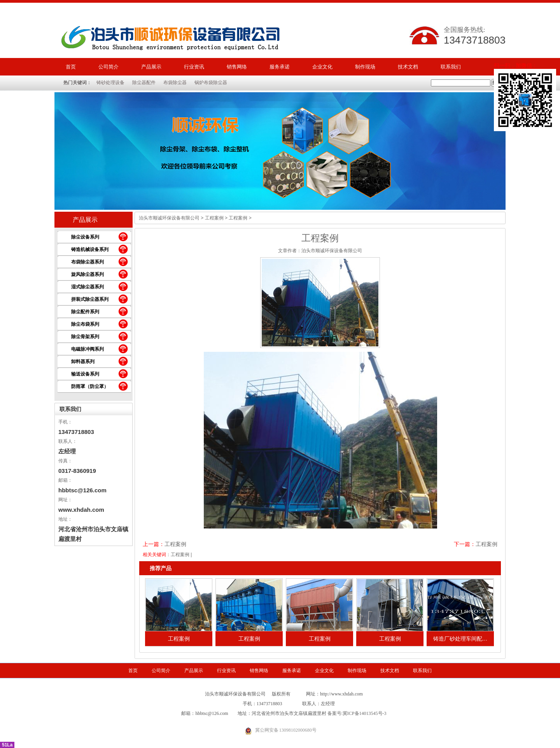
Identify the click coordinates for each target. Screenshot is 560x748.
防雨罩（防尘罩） (90, 386)
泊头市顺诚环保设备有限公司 (169, 218)
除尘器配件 (144, 83)
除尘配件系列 (85, 312)
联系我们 (451, 67)
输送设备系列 (85, 374)
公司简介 (108, 67)
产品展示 (151, 67)
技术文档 (408, 67)
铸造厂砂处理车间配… (460, 639)
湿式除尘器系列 (87, 287)
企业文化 (322, 67)
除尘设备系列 (85, 237)
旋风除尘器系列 (87, 274)
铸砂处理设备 (110, 83)
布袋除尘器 (175, 83)
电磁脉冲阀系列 (87, 349)
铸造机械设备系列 (90, 249)
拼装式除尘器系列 (90, 299)
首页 (71, 67)
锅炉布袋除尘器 (211, 83)
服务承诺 (280, 67)
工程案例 (214, 218)
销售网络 (237, 67)
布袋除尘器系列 (87, 262)
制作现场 (365, 67)
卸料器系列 (83, 362)
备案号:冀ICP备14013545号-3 (357, 713)
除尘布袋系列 (85, 324)
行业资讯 (194, 67)
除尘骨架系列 (85, 337)
